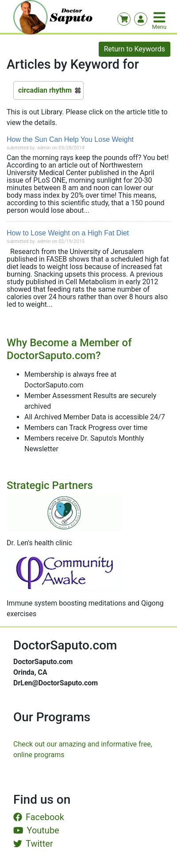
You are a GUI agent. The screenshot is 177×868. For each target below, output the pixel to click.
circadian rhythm (45, 90)
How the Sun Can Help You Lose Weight (70, 139)
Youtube (36, 830)
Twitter (33, 844)
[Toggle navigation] (160, 17)
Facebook (39, 817)
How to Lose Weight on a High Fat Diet (68, 233)
